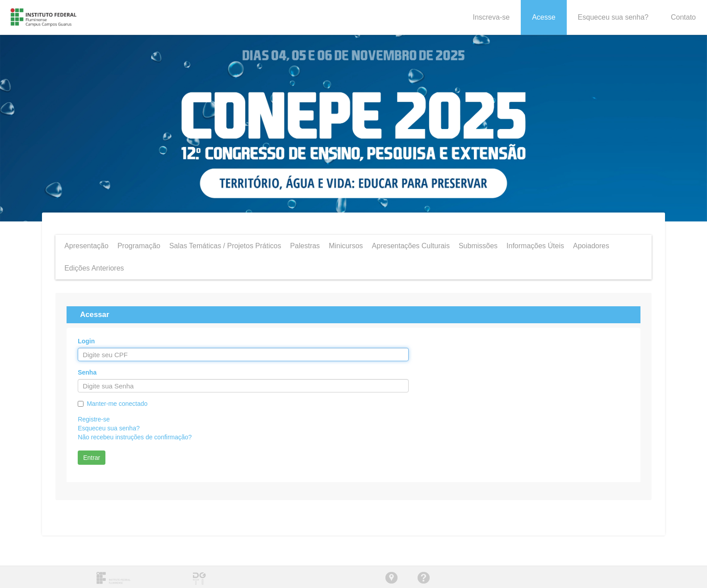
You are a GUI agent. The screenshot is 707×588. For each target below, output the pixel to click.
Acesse (544, 17)
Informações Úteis (535, 246)
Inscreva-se (491, 17)
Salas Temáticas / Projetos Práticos (225, 246)
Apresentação (86, 246)
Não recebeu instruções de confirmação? (135, 437)
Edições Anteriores (94, 268)
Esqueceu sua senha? (613, 17)
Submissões (478, 246)
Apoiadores (591, 246)
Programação (139, 246)
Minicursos (346, 246)
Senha (87, 372)
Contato (683, 17)
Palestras (305, 246)
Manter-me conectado (117, 404)
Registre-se (94, 419)
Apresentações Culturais (411, 246)
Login (86, 341)
